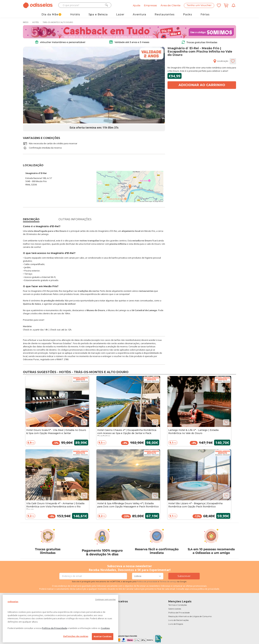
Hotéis (75, 14)
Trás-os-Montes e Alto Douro (58, 22)
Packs (188, 14)
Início (26, 22)
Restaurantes (165, 14)
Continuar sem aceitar (105, 599)
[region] (60, 619)
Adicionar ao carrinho (202, 85)
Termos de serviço (168, 581)
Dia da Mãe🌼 (52, 14)
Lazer (120, 14)
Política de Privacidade (55, 628)
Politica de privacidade (148, 581)
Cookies (105, 628)
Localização (221, 61)
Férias (205, 14)
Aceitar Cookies (103, 636)
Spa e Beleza (98, 14)
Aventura (139, 14)
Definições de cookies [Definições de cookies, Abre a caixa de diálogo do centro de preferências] (76, 636)
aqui (187, 589)
